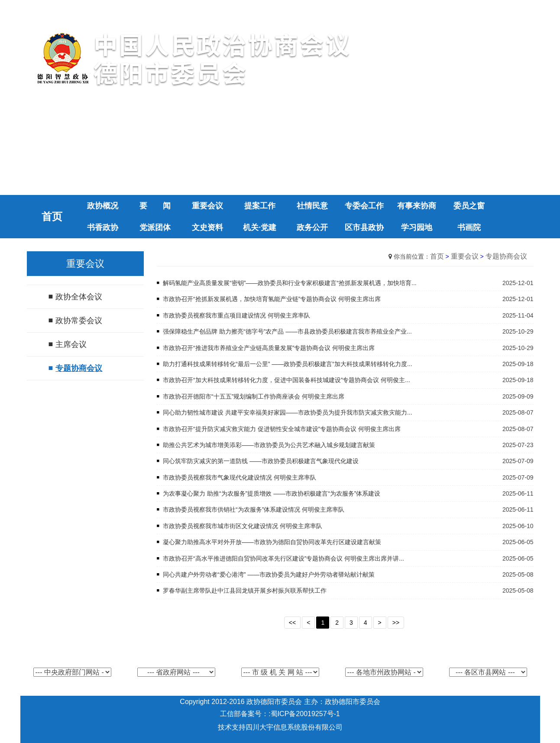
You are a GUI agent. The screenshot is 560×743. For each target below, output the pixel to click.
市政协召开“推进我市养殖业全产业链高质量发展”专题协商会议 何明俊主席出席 (269, 348)
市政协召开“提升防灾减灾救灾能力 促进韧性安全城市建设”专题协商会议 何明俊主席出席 (282, 429)
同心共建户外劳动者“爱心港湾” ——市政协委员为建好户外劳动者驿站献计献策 (269, 574)
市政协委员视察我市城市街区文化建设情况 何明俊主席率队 (243, 526)
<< (292, 623)
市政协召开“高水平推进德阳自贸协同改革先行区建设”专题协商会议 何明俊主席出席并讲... (283, 558)
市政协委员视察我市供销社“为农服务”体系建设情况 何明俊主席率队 (254, 509)
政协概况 (103, 206)
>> (396, 623)
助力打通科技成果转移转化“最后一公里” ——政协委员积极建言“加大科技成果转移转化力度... (288, 364)
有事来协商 (417, 206)
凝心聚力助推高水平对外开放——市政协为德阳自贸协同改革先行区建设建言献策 (272, 542)
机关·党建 (260, 227)
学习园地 (417, 227)
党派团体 (155, 227)
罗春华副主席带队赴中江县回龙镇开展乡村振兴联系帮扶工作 (245, 591)
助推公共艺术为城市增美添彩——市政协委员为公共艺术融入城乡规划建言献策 (269, 445)
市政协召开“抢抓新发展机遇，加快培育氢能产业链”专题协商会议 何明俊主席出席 (272, 299)
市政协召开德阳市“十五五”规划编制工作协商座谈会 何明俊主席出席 (254, 396)
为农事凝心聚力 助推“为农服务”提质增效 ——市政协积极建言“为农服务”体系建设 (272, 493)
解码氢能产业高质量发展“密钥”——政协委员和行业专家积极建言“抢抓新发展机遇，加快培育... (290, 283)
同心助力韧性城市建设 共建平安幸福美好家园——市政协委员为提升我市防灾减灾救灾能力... (288, 412)
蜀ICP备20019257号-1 (305, 714)
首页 (437, 256)
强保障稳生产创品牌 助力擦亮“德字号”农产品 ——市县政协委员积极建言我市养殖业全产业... (287, 331)
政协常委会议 (79, 321)
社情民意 (312, 206)
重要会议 (207, 206)
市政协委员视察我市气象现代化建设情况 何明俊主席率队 (240, 477)
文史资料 (207, 227)
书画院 (469, 227)
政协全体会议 (79, 297)
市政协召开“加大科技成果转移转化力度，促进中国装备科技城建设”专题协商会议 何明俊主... (286, 380)
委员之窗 (469, 206)
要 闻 (155, 206)
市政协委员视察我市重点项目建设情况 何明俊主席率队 (236, 315)
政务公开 (312, 227)
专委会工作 (364, 206)
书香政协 (103, 227)
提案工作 (260, 206)
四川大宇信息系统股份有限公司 (294, 727)
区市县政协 (364, 227)
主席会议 (71, 344)
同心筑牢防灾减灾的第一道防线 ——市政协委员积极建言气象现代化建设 (261, 461)
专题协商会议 (79, 368)
